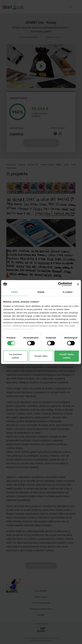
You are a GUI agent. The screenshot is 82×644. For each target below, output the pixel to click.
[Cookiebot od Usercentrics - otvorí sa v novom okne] (60, 284)
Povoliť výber (41, 356)
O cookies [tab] (68, 292)
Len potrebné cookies (15, 356)
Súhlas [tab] (14, 292)
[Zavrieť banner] (78, 284)
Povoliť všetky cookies (67, 356)
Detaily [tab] (41, 292)
